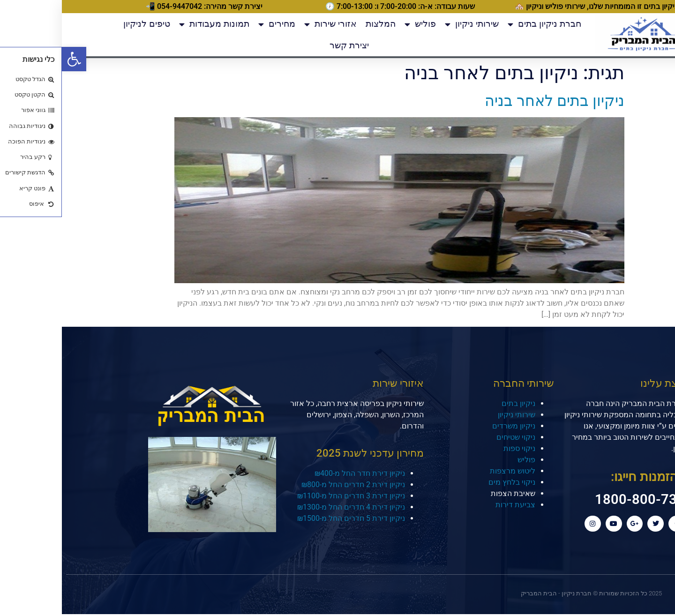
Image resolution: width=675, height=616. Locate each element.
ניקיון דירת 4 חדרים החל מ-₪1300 (289, 507)
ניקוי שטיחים (454, 437)
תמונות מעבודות (152, 24)
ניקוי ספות (457, 448)
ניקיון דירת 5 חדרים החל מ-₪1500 (289, 518)
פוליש (358, 24)
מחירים (215, 24)
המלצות (319, 24)
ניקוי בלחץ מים (450, 482)
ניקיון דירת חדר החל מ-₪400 (298, 473)
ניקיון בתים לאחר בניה (493, 101)
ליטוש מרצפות (451, 471)
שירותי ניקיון (410, 24)
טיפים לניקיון (85, 24)
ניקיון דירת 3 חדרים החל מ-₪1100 (289, 496)
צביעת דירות (454, 505)
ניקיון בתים (457, 403)
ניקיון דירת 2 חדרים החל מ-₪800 (291, 485)
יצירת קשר (287, 45)
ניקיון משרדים (452, 426)
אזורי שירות (269, 24)
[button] (12, 59)
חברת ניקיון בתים (483, 24)
